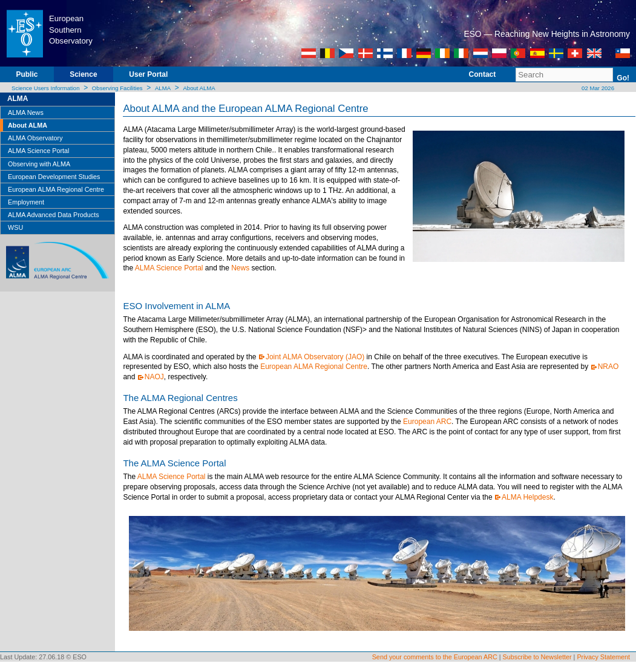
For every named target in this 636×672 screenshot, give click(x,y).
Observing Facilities (117, 88)
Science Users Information (46, 88)
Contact (483, 74)
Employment (26, 202)
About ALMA (199, 88)
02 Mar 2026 (597, 88)
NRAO (608, 367)
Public (27, 74)
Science (83, 74)
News (240, 268)
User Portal (148, 74)
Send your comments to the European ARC (435, 657)
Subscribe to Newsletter (537, 657)
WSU (15, 227)
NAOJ (154, 377)
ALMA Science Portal (38, 151)
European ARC (427, 422)
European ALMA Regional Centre (56, 189)
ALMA (163, 88)
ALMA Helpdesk (527, 497)
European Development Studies (54, 177)
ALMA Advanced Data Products (54, 215)
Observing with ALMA (39, 164)
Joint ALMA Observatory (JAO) (315, 357)
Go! (623, 78)
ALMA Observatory (35, 138)
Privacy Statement (603, 657)
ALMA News (26, 113)
